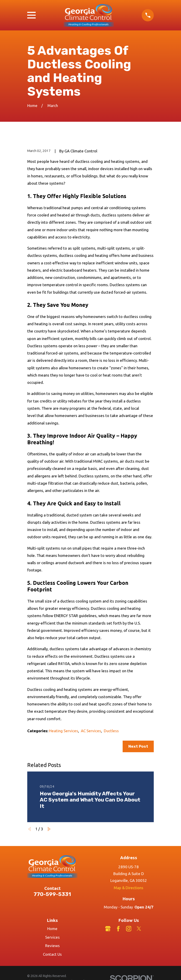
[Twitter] (139, 929)
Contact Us (52, 954)
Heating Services (64, 731)
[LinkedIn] (149, 929)
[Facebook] (118, 929)
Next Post (138, 746)
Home (52, 929)
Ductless (111, 731)
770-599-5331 (52, 894)
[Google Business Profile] (108, 929)
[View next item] (49, 829)
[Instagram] (129, 929)
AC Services (91, 731)
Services (52, 937)
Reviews (52, 946)
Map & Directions (129, 888)
